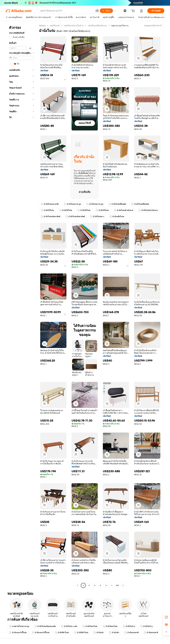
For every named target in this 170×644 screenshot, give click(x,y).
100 (117, 585)
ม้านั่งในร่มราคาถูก (73, 204)
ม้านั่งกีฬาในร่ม (62, 633)
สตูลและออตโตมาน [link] (120, 26)
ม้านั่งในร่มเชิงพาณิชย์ (51, 217)
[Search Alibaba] (67, 11)
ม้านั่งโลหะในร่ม (90, 626)
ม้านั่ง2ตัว (99, 633)
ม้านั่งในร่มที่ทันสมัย (117, 204)
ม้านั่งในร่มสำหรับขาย (124, 210)
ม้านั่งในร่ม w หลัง (69, 626)
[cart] (134, 11)
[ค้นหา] (106, 11)
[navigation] (22, 306)
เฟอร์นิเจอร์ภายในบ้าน (74, 26)
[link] (166, 617)
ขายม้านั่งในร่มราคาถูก (19, 626)
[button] (97, 11)
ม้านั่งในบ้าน (129, 626)
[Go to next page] (123, 585)
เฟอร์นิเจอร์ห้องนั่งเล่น (97, 26)
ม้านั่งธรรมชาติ (132, 633)
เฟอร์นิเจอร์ (55, 26)
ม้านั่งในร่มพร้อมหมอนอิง (45, 626)
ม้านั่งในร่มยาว (97, 217)
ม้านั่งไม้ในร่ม (47, 210)
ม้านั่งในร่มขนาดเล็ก (50, 204)
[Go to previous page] (78, 585)
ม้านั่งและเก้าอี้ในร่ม (18, 633)
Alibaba (42, 26)
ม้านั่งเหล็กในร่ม (117, 217)
